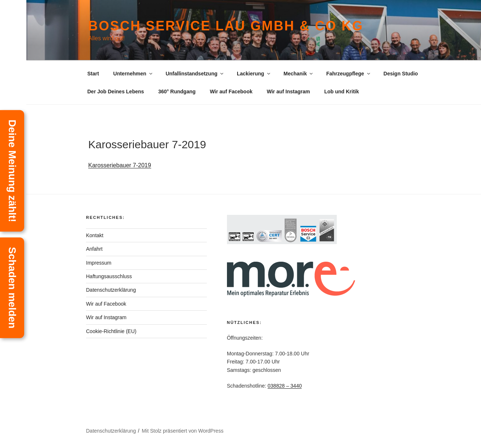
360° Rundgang (177, 92)
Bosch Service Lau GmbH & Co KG (226, 26)
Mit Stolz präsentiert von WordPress (182, 431)
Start (93, 74)
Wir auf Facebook (231, 92)
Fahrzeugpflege (348, 74)
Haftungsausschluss (109, 276)
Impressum (99, 263)
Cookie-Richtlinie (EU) (111, 331)
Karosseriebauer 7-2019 (120, 165)
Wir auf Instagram (288, 92)
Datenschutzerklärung (111, 290)
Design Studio (401, 74)
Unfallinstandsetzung (195, 74)
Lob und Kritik (342, 92)
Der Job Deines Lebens (116, 92)
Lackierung (254, 74)
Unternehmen (133, 74)
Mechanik (299, 74)
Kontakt (95, 235)
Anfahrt (94, 249)
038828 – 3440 (285, 386)
